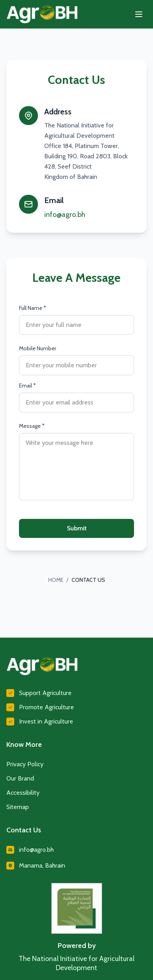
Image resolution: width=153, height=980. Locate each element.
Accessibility (23, 793)
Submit (77, 528)
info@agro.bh (65, 215)
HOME (56, 580)
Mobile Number (38, 348)
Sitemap (18, 807)
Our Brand (20, 778)
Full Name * (33, 308)
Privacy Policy (25, 764)
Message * (32, 426)
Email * (27, 386)
